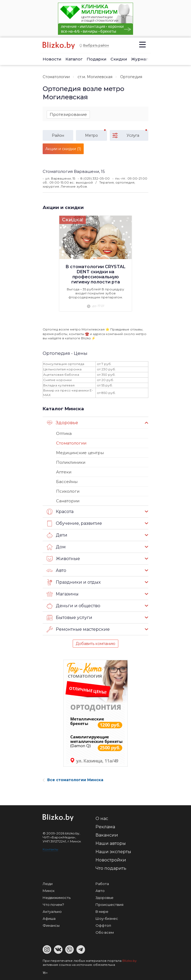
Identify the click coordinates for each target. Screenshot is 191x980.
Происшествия (109, 905)
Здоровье (62, 423)
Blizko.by (130, 961)
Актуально (52, 911)
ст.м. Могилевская (95, 77)
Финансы (51, 925)
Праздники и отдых (74, 582)
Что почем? (53, 905)
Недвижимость (57, 898)
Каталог (74, 59)
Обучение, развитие (74, 523)
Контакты (50, 849)
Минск (49, 891)
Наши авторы (111, 843)
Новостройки (111, 860)
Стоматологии (56, 77)
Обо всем (105, 932)
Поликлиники (71, 462)
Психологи (68, 491)
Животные (63, 559)
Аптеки (64, 472)
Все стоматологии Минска (73, 780)
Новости (52, 59)
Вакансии (107, 835)
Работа (102, 884)
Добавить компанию (95, 644)
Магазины (63, 594)
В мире (102, 911)
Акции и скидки (63, 207)
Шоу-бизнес (107, 918)
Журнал (140, 59)
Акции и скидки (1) (63, 149)
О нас (102, 818)
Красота (60, 512)
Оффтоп (103, 925)
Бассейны (67, 482)
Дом (56, 547)
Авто (56, 571)
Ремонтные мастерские (78, 629)
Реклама (105, 827)
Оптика (64, 433)
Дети (57, 535)
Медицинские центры (80, 453)
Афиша (49, 918)
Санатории (68, 501)
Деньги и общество (74, 606)
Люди (48, 884)
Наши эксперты (113, 852)
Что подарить (111, 868)
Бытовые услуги (69, 618)
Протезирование (68, 114)
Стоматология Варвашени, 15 (74, 171)
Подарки (97, 59)
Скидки (119, 59)
